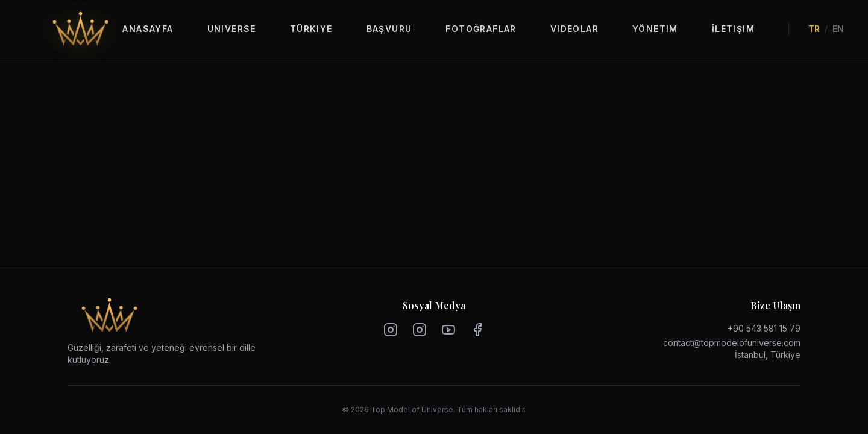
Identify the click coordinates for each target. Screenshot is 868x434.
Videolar (574, 29)
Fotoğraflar (481, 29)
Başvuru (389, 29)
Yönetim (655, 29)
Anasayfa (148, 29)
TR (814, 29)
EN (838, 29)
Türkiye (311, 29)
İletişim (733, 29)
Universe (232, 29)
